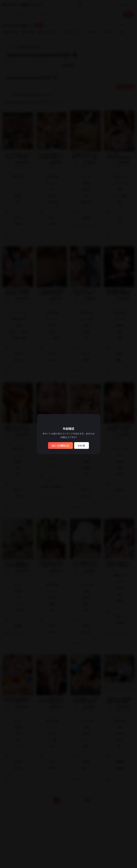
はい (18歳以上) (60, 445)
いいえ (82, 445)
